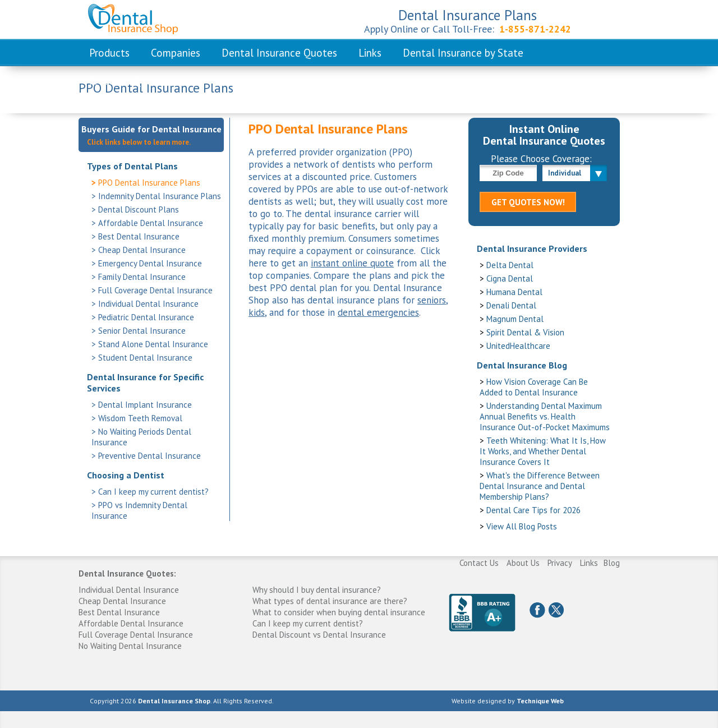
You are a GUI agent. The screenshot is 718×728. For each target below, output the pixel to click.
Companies (176, 53)
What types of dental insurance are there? (330, 601)
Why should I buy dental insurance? (317, 590)
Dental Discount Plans (139, 209)
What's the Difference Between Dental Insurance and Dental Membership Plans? (540, 486)
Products (109, 53)
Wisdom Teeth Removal (140, 418)
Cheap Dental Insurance (142, 250)
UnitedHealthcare (518, 346)
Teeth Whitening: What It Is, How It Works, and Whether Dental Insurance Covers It (543, 451)
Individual (565, 173)
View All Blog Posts (522, 526)
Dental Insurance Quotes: (127, 573)
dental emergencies (378, 312)
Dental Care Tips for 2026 (533, 510)
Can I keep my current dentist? (153, 492)
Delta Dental (510, 265)
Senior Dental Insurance (142, 331)
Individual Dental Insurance (148, 304)
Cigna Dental (510, 278)
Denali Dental (511, 305)
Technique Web (540, 701)
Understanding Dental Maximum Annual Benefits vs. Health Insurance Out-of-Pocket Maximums (545, 416)
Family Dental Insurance (142, 277)
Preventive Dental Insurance (149, 456)
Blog (612, 563)
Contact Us (479, 563)
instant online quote (352, 263)
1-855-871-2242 (535, 29)
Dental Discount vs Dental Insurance (319, 635)
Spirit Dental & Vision (525, 332)
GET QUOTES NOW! (528, 202)
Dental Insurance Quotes (279, 53)
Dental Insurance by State (463, 53)
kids (257, 312)
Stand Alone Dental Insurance (153, 344)
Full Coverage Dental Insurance (155, 290)
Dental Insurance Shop (174, 701)
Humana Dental (514, 292)
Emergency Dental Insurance (150, 263)
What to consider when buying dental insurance (339, 612)
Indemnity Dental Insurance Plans (160, 196)
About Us (523, 563)
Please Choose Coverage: (541, 159)
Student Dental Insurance (145, 358)
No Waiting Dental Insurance (130, 646)
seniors (432, 300)
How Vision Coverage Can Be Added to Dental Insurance (534, 387)
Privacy (560, 563)
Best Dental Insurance (139, 236)
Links (370, 53)
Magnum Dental (515, 319)
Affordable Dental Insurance (151, 223)
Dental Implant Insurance (145, 405)
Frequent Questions (134, 81)
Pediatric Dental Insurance (146, 317)
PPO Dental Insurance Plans (149, 183)
